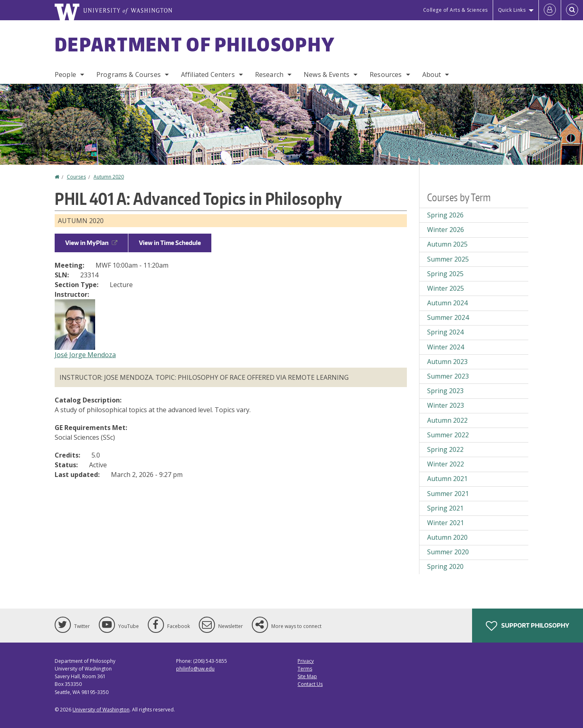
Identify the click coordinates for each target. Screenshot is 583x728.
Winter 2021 (446, 523)
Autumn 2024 (447, 303)
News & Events (327, 75)
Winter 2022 (446, 464)
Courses (76, 177)
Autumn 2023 (447, 362)
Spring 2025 (445, 274)
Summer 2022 (448, 435)
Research (269, 75)
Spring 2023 (445, 391)
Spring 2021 (445, 508)
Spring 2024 (445, 332)
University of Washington (101, 710)
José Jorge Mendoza (85, 355)
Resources (386, 75)
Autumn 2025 (447, 244)
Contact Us (310, 684)
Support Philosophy (528, 626)
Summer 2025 (448, 259)
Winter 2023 (446, 405)
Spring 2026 (445, 215)
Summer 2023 (448, 376)
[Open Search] (572, 10)
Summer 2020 (448, 552)
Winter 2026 (446, 230)
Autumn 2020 (109, 177)
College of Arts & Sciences (455, 10)
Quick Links (512, 10)
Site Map (307, 676)
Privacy (306, 661)
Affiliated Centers (208, 75)
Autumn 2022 (447, 420)
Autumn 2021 (447, 479)
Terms (305, 669)
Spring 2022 (445, 449)
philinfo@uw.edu (195, 669)
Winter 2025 (446, 288)
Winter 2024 (446, 347)
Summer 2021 (448, 494)
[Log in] (550, 10)
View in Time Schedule (170, 243)
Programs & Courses (129, 75)
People (65, 75)
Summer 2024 (448, 317)
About (432, 75)
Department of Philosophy (195, 44)
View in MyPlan (91, 243)
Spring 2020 (445, 566)
